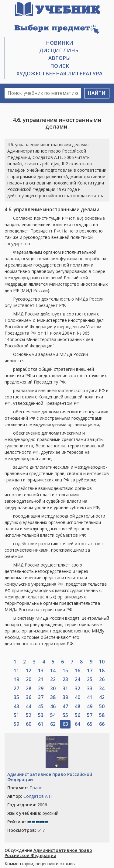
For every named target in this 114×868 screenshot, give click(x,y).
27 (16, 689)
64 (78, 724)
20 (29, 679)
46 (53, 706)
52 (29, 715)
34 (102, 689)
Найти (97, 93)
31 (65, 689)
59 (16, 724)
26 (102, 679)
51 (16, 715)
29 (41, 689)
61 (41, 724)
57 (90, 715)
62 (53, 724)
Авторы (60, 58)
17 (90, 671)
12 (29, 671)
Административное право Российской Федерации (50, 777)
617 (26, 830)
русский (33, 813)
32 (78, 689)
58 (102, 715)
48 (78, 706)
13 (41, 671)
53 (41, 715)
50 (102, 706)
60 (29, 724)
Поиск (60, 66)
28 (29, 689)
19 (16, 679)
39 (65, 697)
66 (102, 724)
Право (36, 788)
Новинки (60, 43)
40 (78, 697)
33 (90, 689)
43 (16, 706)
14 (53, 671)
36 (29, 697)
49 (90, 706)
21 (41, 679)
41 (90, 697)
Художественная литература (59, 73)
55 (65, 715)
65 (90, 724)
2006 (27, 805)
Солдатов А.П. (38, 796)
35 (16, 697)
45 (41, 706)
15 (65, 671)
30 (53, 689)
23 (65, 679)
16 (78, 671)
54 (53, 715)
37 (41, 697)
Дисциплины (60, 50)
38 (53, 697)
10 (102, 662)
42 (102, 697)
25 (90, 679)
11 (16, 671)
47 (65, 706)
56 (78, 715)
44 (29, 706)
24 (78, 679)
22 (53, 679)
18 (102, 671)
